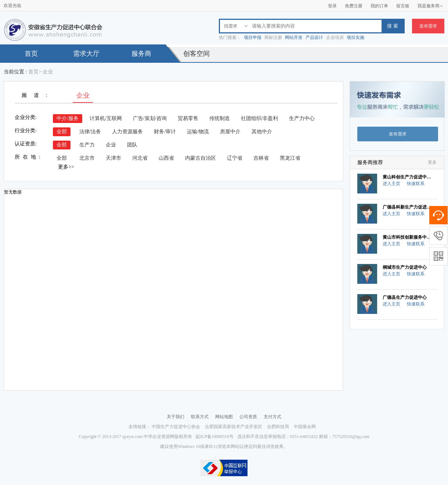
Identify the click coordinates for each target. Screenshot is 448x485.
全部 (62, 132)
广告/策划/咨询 (150, 118)
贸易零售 (188, 118)
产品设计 (314, 37)
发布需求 (428, 26)
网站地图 (224, 417)
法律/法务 (90, 132)
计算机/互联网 (106, 118)
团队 (132, 145)
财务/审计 (165, 132)
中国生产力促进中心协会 (176, 427)
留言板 (403, 6)
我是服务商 (430, 6)
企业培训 (335, 37)
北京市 (87, 158)
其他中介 (262, 132)
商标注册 (273, 37)
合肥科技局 (278, 427)
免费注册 (354, 6)
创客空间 (196, 54)
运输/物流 (198, 132)
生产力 (87, 145)
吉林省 (261, 158)
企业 (111, 145)
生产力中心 (302, 118)
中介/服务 (68, 118)
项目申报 (253, 37)
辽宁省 (235, 158)
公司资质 (248, 417)
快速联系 (416, 184)
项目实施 (355, 37)
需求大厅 (86, 54)
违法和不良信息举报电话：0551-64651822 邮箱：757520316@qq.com (303, 437)
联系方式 (200, 417)
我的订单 (379, 6)
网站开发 (294, 37)
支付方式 (272, 417)
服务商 (141, 54)
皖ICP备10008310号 (215, 437)
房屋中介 (230, 132)
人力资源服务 (127, 132)
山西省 (166, 158)
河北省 (140, 158)
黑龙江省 (290, 158)
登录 (332, 6)
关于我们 (176, 417)
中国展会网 (305, 427)
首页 (31, 54)
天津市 (113, 158)
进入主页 (391, 184)
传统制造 (220, 118)
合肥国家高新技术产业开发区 (234, 427)
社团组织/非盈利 (260, 118)
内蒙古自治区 (200, 158)
